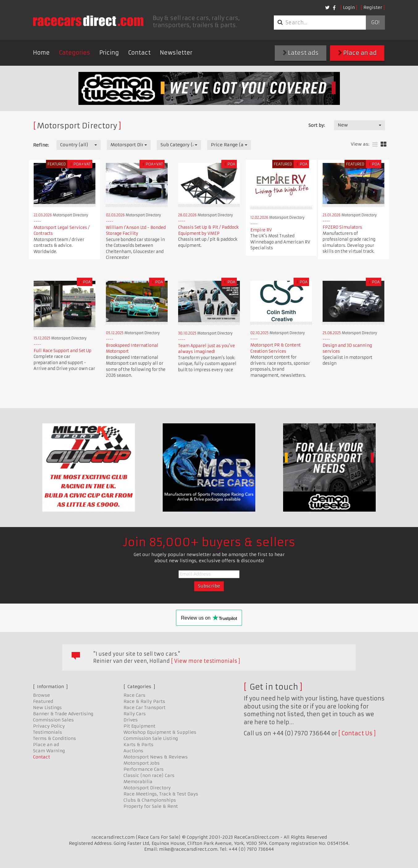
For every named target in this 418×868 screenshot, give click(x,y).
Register (373, 7)
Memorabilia (138, 782)
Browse (42, 695)
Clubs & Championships (150, 800)
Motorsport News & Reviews (156, 757)
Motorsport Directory (147, 788)
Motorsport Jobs (142, 763)
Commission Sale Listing (151, 738)
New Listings (47, 708)
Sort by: (317, 125)
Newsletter (176, 53)
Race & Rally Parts (144, 701)
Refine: (41, 145)
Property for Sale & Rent (151, 806)
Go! (375, 23)
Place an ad (357, 53)
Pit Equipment (139, 726)
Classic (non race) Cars (149, 775)
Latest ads (301, 53)
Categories (75, 53)
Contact (139, 53)
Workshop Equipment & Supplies (160, 732)
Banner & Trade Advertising (63, 714)
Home (41, 53)
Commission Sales (53, 720)
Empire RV (261, 230)
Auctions (133, 751)
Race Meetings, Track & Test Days (161, 794)
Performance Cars (144, 769)
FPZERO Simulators (342, 227)
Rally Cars (135, 714)
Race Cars (134, 695)
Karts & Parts (138, 745)
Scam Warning (49, 751)
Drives (131, 720)
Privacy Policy (49, 726)
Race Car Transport (144, 708)
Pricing (109, 53)
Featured (43, 701)
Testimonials (48, 732)
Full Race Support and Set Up (63, 351)
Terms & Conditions (54, 738)
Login (349, 7)
